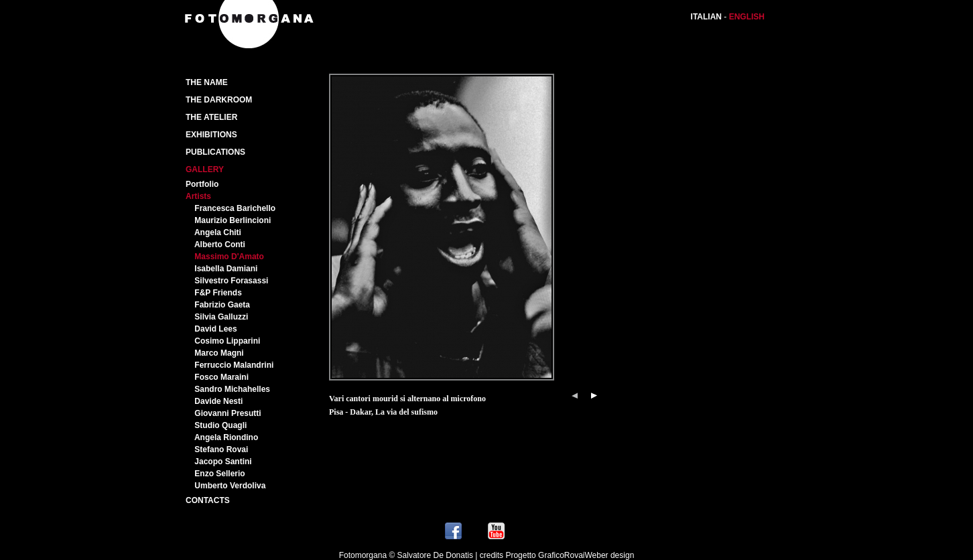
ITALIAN (706, 17)
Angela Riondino (226, 437)
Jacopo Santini (223, 462)
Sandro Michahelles (232, 389)
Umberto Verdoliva (230, 486)
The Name (207, 82)
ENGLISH (747, 17)
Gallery (205, 169)
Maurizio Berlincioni (233, 220)
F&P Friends (218, 293)
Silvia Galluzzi (221, 317)
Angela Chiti (218, 232)
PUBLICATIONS (215, 152)
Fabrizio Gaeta (222, 305)
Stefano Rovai (221, 449)
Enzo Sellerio (219, 474)
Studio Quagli (220, 425)
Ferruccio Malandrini (234, 365)
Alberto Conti (220, 244)
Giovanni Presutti (228, 413)
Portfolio (202, 184)
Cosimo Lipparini (227, 341)
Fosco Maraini (221, 377)
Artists (198, 196)
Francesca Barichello (235, 208)
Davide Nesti (218, 401)
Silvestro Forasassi (231, 281)
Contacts (208, 500)
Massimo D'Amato (229, 257)
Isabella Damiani (226, 269)
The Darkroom (219, 100)
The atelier (211, 117)
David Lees (215, 329)
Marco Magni (219, 353)
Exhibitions (211, 135)
